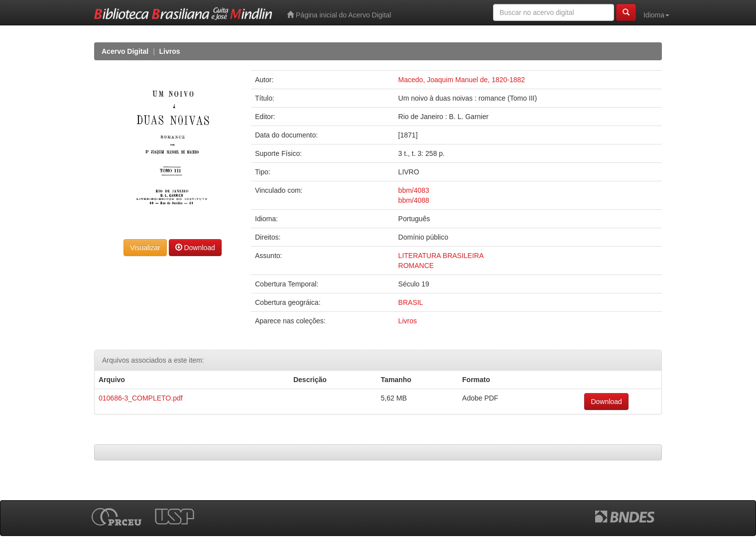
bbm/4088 (414, 200)
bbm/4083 (414, 190)
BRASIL (411, 302)
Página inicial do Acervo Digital (339, 15)
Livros (170, 51)
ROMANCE (416, 266)
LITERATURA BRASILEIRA (441, 256)
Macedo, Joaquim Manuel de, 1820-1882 (462, 80)
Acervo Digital (125, 51)
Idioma (656, 15)
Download (195, 247)
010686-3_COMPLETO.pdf (141, 398)
